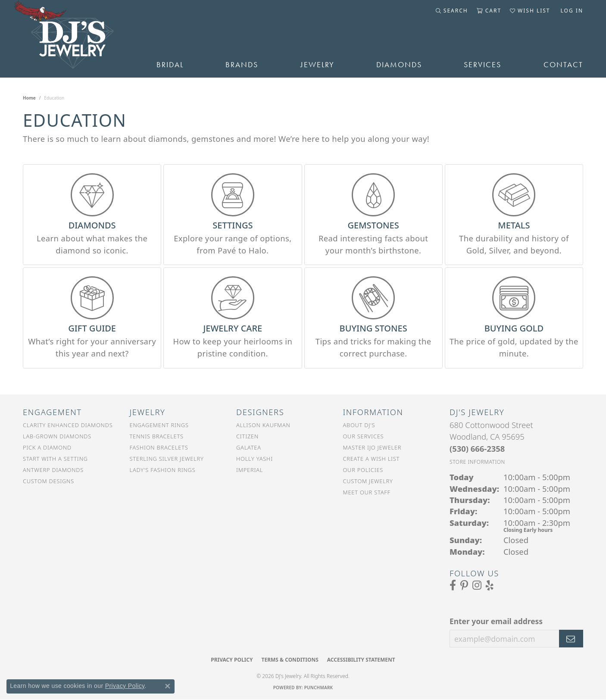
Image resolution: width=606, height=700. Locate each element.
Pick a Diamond (47, 447)
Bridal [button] (170, 65)
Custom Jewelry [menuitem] (368, 481)
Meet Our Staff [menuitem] (367, 492)
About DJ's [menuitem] (359, 425)
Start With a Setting (55, 459)
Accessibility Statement (361, 660)
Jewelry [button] (317, 65)
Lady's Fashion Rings (163, 470)
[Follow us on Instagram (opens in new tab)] (477, 585)
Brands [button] (242, 65)
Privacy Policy (232, 660)
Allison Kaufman (263, 425)
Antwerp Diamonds (53, 470)
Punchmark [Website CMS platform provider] (319, 687)
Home (29, 98)
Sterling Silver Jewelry (167, 459)
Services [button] (483, 65)
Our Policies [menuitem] (363, 470)
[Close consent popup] (168, 686)
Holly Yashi (255, 459)
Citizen (247, 436)
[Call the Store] (477, 448)
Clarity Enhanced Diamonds (68, 425)
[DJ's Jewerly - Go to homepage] (77, 39)
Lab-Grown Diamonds (57, 436)
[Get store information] (477, 462)
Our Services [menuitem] (364, 436)
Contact (563, 65)
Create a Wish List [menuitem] (372, 459)
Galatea (249, 447)
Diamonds (399, 65)
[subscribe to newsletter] (571, 639)
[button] (452, 11)
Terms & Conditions (290, 660)
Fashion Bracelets (159, 447)
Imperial (250, 470)
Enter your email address (496, 621)
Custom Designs (48, 481)
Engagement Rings (159, 425)
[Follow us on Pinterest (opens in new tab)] (464, 585)
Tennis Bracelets (157, 436)
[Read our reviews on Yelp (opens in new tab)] (490, 585)
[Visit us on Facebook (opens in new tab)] (453, 585)
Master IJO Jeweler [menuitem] (372, 447)
